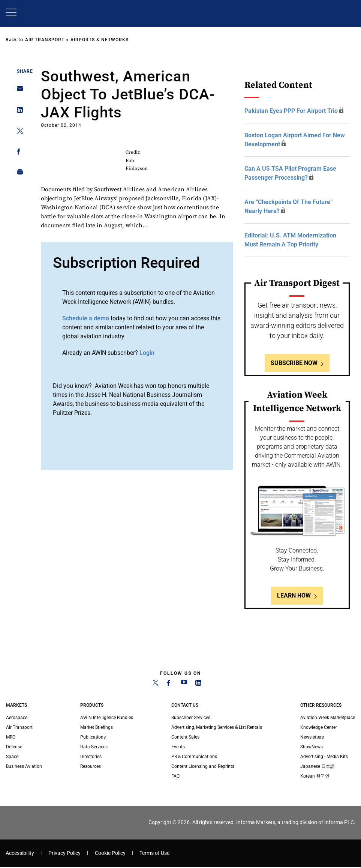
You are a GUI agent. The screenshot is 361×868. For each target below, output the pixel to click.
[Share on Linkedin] (18, 112)
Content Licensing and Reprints (203, 766)
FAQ (175, 776)
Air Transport (45, 40)
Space (12, 757)
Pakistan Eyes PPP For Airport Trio (291, 111)
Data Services (94, 747)
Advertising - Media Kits (324, 757)
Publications (93, 737)
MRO (11, 737)
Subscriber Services (191, 718)
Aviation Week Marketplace (328, 718)
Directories (91, 757)
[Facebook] (170, 684)
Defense (14, 747)
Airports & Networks (100, 40)
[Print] (18, 173)
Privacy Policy (64, 853)
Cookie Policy (110, 853)
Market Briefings (97, 727)
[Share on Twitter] (18, 132)
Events (178, 747)
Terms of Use (154, 853)
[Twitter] (156, 684)
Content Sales (185, 737)
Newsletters (312, 737)
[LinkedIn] (198, 684)
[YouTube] (184, 684)
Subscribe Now (294, 363)
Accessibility (20, 853)
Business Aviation (24, 766)
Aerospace (17, 718)
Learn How (294, 595)
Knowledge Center (319, 727)
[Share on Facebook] (18, 153)
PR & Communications (194, 757)
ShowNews (312, 747)
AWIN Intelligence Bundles (107, 718)
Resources (91, 766)
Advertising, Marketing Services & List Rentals (217, 727)
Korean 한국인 (315, 776)
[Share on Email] (18, 91)
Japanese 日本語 (318, 766)
